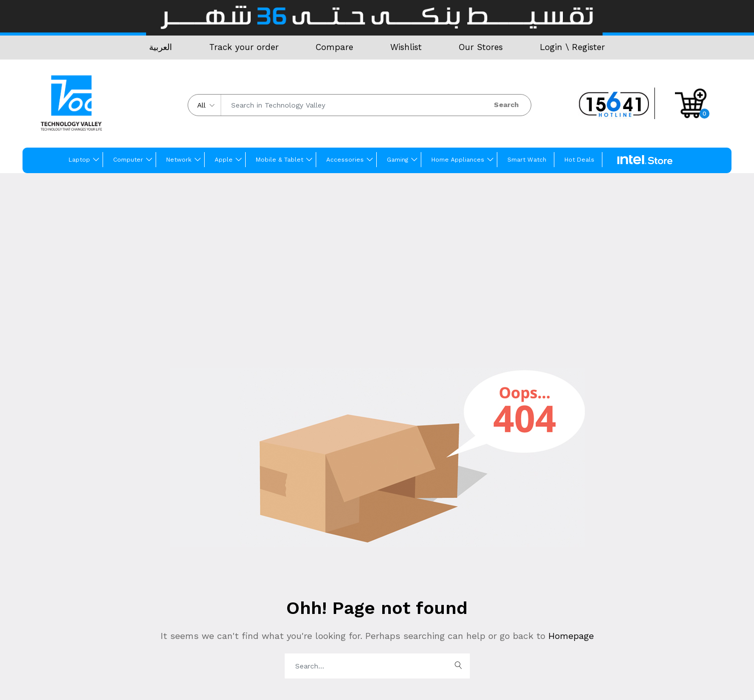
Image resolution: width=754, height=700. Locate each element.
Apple (224, 160)
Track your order (244, 47)
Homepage (570, 636)
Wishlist (406, 47)
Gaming (398, 160)
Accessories (345, 160)
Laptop (79, 160)
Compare (334, 47)
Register (588, 47)
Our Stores (481, 47)
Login (551, 47)
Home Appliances (458, 160)
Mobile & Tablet (279, 160)
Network (179, 160)
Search (506, 105)
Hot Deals (579, 160)
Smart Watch (527, 160)
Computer (128, 160)
